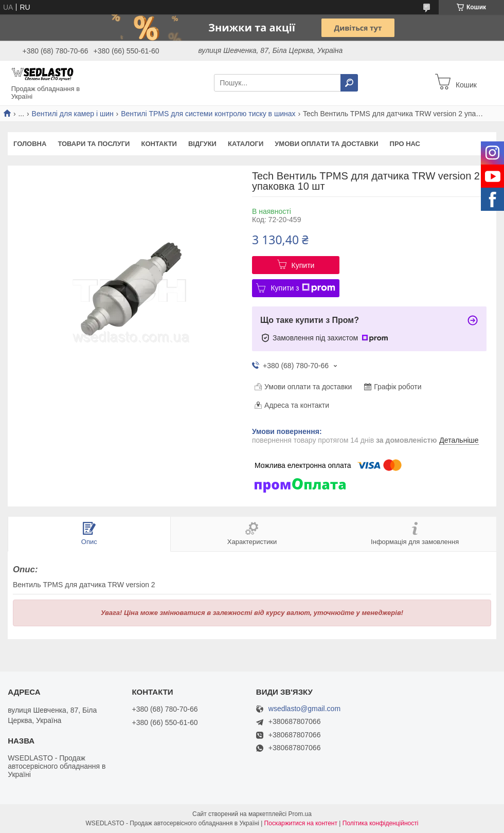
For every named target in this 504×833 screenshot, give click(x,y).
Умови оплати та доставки (326, 144)
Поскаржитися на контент (301, 823)
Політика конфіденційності (381, 823)
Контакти (159, 144)
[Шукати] (349, 83)
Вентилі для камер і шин (73, 114)
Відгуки (202, 144)
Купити (303, 265)
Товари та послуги (94, 144)
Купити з (303, 288)
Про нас (405, 144)
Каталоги (246, 144)
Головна (30, 144)
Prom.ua (300, 814)
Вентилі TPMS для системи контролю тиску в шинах (208, 114)
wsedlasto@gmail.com (304, 709)
